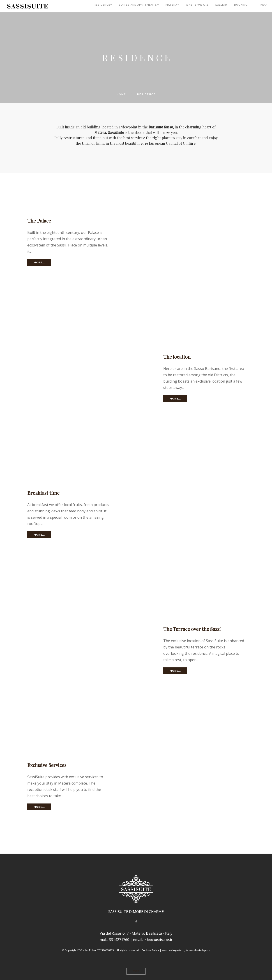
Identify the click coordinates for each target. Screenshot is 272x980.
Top (136, 971)
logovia (177, 950)
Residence (90, 6)
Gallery (219, 6)
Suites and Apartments (129, 6)
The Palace (40, 220)
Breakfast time (45, 492)
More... (39, 263)
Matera (165, 6)
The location (178, 356)
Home (121, 94)
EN (261, 6)
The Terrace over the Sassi (195, 629)
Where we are (194, 6)
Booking (239, 6)
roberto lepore (201, 950)
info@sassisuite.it (158, 940)
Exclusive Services (49, 765)
